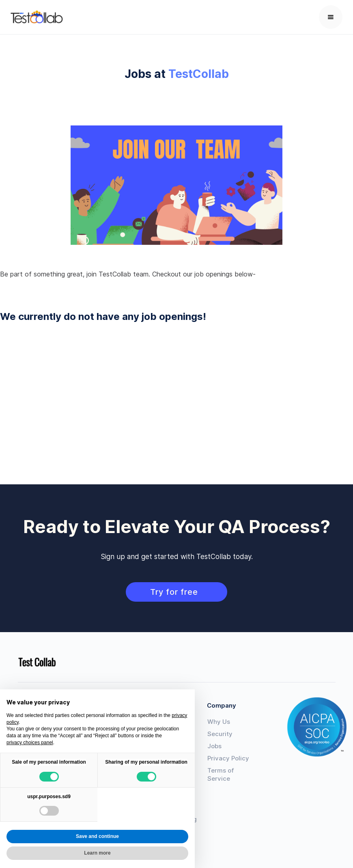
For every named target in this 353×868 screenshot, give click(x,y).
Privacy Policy (228, 758)
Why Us (219, 722)
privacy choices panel (30, 743)
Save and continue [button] (97, 836)
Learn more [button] (97, 853)
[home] (37, 17)
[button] (331, 17)
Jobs (214, 746)
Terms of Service (221, 774)
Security (220, 734)
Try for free (176, 592)
